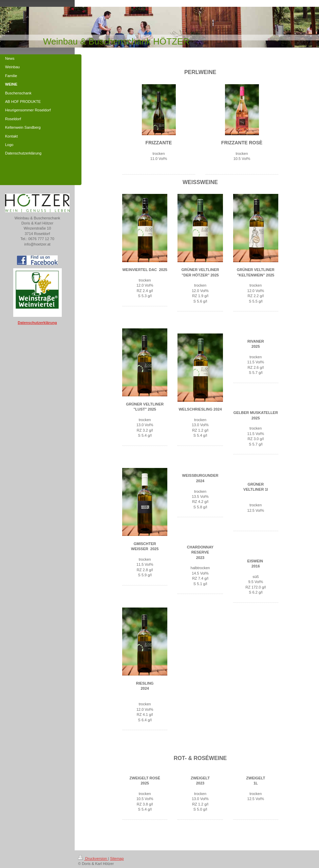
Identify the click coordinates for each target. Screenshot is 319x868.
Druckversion (93, 858)
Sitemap (117, 858)
